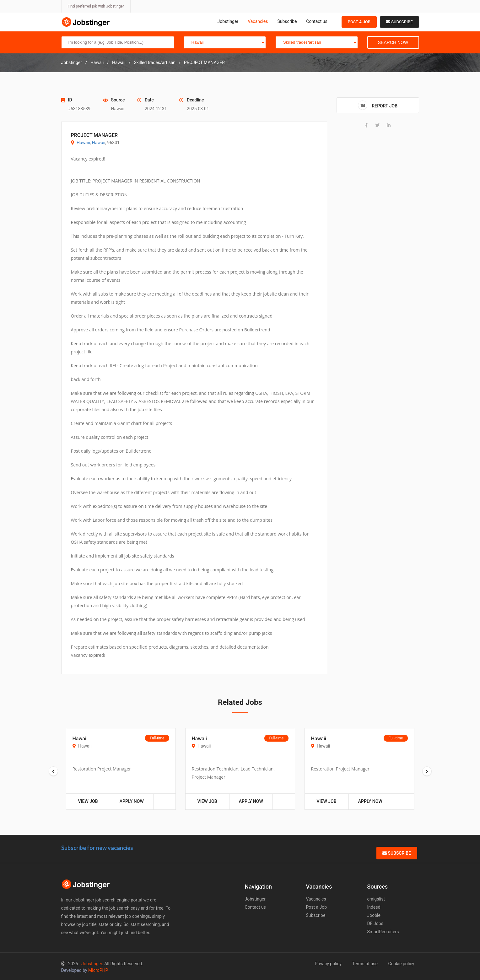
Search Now (393, 42)
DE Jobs (375, 923)
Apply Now (132, 801)
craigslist (376, 899)
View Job (88, 801)
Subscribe (287, 21)
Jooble (374, 915)
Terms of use (365, 964)
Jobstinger (228, 21)
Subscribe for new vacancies (97, 848)
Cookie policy (401, 964)
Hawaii (83, 143)
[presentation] (53, 771)
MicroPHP (98, 970)
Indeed (374, 907)
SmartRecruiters (383, 932)
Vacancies (258, 21)
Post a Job (359, 22)
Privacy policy (328, 964)
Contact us (317, 21)
